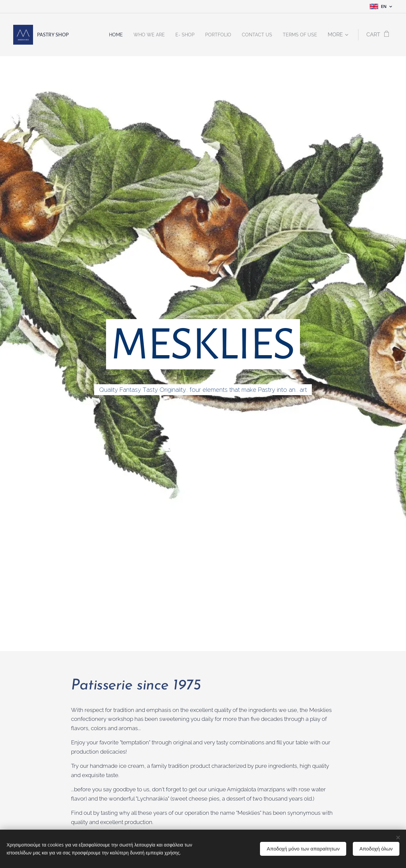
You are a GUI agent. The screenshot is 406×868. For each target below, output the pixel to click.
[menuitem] (101, 35)
